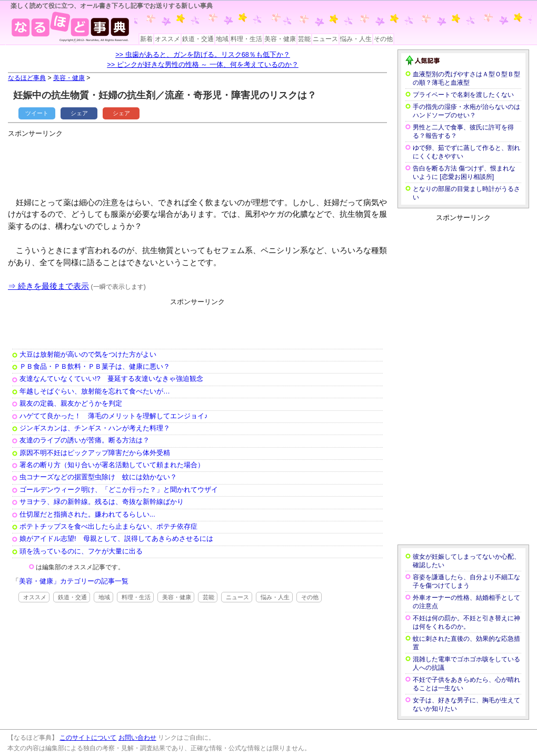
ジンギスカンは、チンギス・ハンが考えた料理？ (95, 428)
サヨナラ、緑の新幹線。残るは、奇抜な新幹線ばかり (102, 502)
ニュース (325, 39)
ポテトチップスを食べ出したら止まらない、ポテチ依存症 (108, 526)
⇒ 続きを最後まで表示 (48, 286)
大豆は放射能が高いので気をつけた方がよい (88, 354)
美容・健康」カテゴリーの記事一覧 (74, 581)
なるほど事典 (27, 78)
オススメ (167, 39)
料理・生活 (246, 39)
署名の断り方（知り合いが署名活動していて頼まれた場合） (112, 465)
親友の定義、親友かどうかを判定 (71, 403)
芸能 (304, 39)
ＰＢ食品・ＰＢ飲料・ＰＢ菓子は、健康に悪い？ (95, 366)
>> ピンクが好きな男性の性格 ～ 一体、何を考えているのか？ (203, 64)
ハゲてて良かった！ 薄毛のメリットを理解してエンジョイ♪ (113, 416)
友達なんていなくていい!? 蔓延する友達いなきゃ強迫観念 (111, 379)
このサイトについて (88, 738)
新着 (146, 39)
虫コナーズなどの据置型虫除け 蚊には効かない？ (98, 477)
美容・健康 (280, 39)
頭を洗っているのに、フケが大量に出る (81, 551)
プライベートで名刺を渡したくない (463, 95)
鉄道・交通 (198, 39)
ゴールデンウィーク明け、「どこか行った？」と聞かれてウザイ (119, 490)
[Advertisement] (200, 163)
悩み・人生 (356, 39)
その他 (383, 39)
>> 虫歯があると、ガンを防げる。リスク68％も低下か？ (203, 54)
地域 (222, 39)
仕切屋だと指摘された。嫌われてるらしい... (87, 514)
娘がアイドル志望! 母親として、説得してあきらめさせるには (116, 538)
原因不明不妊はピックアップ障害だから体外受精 (95, 453)
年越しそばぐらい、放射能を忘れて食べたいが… (95, 391)
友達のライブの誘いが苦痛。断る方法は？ (84, 440)
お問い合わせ (137, 738)
